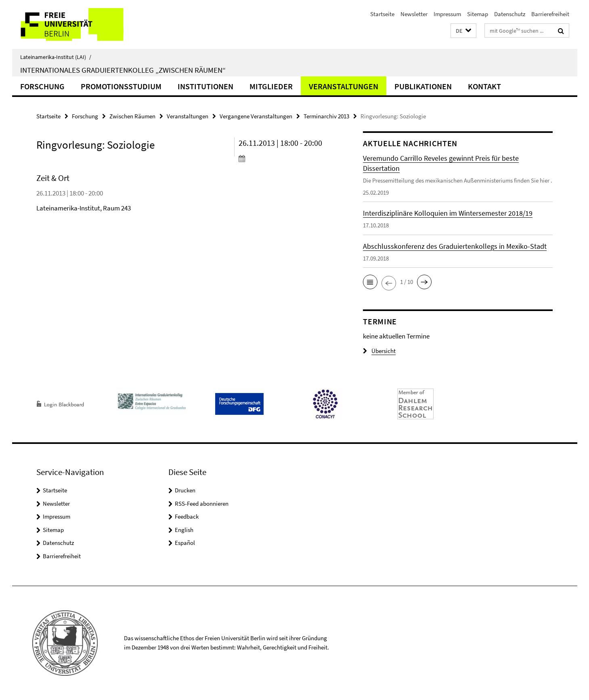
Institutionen (205, 86)
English (184, 530)
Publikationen (423, 86)
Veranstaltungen (344, 86)
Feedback (187, 516)
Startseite (382, 14)
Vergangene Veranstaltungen (256, 116)
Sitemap (478, 14)
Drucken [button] (185, 490)
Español (185, 543)
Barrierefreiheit (550, 14)
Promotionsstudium (121, 86)
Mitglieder (271, 86)
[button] (463, 31)
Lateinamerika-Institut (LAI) (56, 57)
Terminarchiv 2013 (326, 116)
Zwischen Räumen (132, 116)
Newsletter (414, 14)
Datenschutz (510, 14)
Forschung (42, 86)
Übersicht (379, 351)
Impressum (447, 14)
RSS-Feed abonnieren (202, 503)
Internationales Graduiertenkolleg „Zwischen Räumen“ (123, 70)
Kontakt (484, 86)
